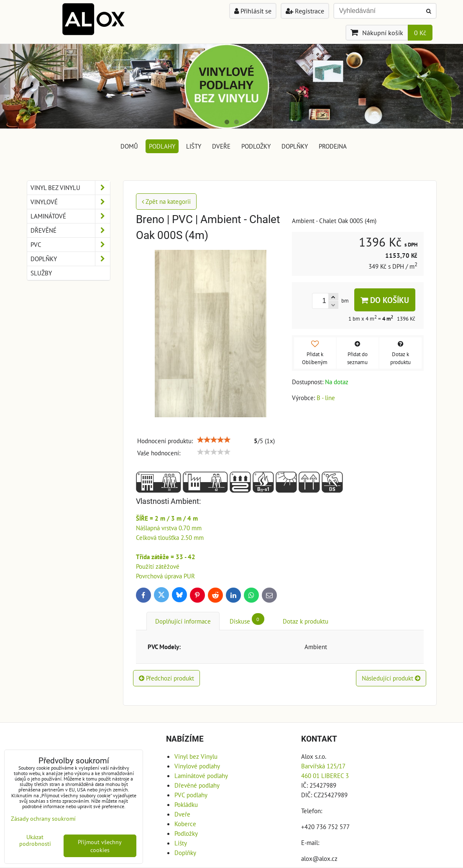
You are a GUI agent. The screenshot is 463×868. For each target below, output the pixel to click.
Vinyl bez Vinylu (70, 188)
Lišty (194, 146)
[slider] (214, 440)
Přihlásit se (253, 11)
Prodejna (333, 146)
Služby (41, 273)
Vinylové (70, 202)
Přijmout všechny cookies (100, 846)
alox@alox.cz (319, 858)
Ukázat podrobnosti (35, 840)
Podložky (256, 146)
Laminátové (70, 216)
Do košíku (385, 300)
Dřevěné (70, 230)
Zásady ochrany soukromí (43, 818)
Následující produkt (391, 678)
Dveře (221, 146)
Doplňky (295, 146)
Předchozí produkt (166, 678)
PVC (70, 245)
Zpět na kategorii (166, 201)
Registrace (305, 11)
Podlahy (162, 146)
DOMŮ (129, 146)
